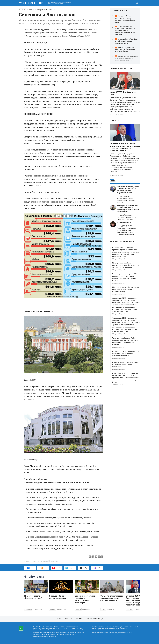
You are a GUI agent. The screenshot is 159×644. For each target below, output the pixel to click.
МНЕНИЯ (113, 181)
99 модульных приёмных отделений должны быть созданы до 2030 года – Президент (125, 265)
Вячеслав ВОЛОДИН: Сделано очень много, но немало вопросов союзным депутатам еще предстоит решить (125, 147)
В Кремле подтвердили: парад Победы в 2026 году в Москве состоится (125, 50)
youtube (57, 568)
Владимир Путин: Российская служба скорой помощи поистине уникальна (127, 41)
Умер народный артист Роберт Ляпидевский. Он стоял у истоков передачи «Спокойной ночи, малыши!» (125, 341)
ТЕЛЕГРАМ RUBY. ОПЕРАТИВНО (122, 242)
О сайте (58, 619)
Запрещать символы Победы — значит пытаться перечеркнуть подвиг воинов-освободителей (128, 209)
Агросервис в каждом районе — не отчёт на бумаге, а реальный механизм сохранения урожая (128, 190)
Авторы (79, 619)
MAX (97, 568)
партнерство (54, 561)
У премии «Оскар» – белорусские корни (58, 597)
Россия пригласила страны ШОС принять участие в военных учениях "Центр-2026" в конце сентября (125, 277)
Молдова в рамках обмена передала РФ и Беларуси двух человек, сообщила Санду (126, 289)
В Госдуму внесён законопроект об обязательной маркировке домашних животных (126, 353)
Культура (53, 609)
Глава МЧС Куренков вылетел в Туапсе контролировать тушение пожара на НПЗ (127, 58)
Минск (34, 561)
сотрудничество (43, 561)
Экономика (28, 609)
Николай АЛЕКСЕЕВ (48, 10)
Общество (22, 10)
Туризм (103, 609)
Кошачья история (124, 222)
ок (43, 568)
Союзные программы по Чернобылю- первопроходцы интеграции (86, 599)
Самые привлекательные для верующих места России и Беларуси (112, 598)
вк (30, 568)
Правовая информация (95, 619)
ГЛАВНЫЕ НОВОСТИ (120, 11)
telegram (70, 568)
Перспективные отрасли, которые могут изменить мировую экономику (125, 364)
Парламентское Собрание (121, 69)
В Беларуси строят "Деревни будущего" (33, 597)
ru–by (83, 568)
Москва (27, 561)
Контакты (69, 619)
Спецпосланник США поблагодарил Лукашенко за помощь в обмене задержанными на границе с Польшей (125, 31)
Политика (114, 120)
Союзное (78, 609)
